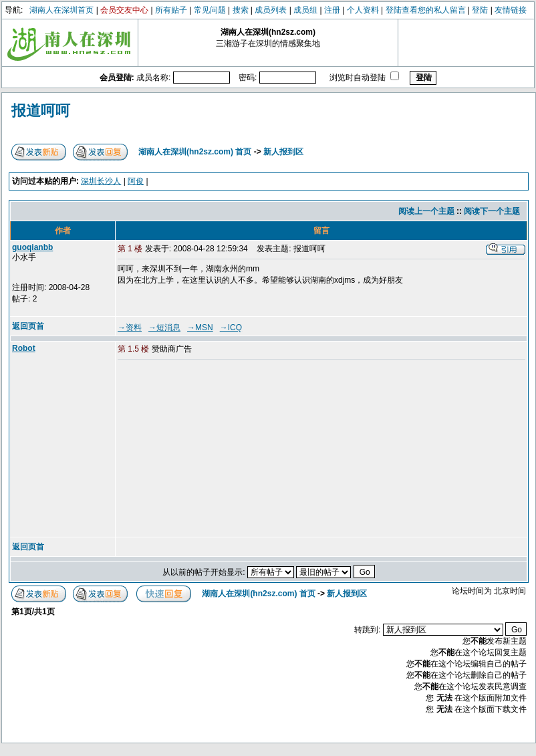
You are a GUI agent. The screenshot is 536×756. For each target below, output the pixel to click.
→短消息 (164, 328)
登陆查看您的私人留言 (426, 10)
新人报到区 (283, 152)
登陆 (480, 10)
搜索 (241, 10)
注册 (332, 10)
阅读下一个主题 (492, 211)
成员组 (305, 10)
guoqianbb (32, 247)
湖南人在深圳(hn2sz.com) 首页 (195, 152)
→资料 (130, 328)
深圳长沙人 (101, 181)
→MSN (200, 328)
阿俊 (136, 181)
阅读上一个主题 (426, 211)
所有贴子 (171, 10)
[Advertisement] (220, 449)
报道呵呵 (41, 111)
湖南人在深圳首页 (61, 10)
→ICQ (231, 328)
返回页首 (28, 326)
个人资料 (363, 10)
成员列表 (271, 10)
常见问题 (210, 10)
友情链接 (511, 10)
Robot (24, 348)
